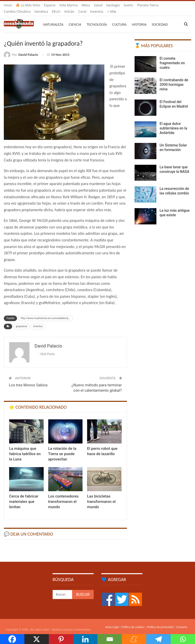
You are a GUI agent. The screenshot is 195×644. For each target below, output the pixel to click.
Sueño (128, 5)
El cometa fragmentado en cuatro (172, 57)
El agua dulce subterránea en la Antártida (173, 122)
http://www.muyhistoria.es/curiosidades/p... (45, 312)
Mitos (86, 5)
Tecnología (97, 18)
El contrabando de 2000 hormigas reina (174, 78)
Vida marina (69, 5)
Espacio (50, 5)
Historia (139, 18)
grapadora (21, 320)
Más (142, 5)
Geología (113, 5)
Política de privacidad (160, 621)
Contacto (182, 621)
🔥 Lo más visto (28, 5)
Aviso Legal (112, 621)
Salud (98, 5)
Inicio (8, 5)
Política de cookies (133, 621)
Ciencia (75, 18)
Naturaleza (53, 18)
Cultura (119, 18)
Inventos (38, 320)
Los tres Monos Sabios (28, 379)
